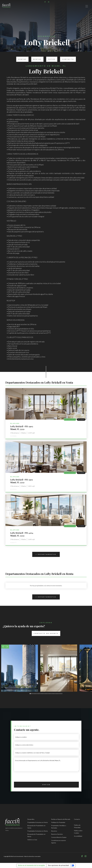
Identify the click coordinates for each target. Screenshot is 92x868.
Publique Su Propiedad (58, 822)
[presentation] (29, 777)
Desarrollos (31, 819)
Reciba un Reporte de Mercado (61, 819)
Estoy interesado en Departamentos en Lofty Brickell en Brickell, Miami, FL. (46, 764)
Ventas (21, 59)
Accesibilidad (78, 836)
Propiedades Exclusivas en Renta (38, 831)
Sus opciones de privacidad (58, 865)
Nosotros (54, 831)
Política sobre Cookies (78, 832)
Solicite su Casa (32, 840)
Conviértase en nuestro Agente (59, 842)
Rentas (36, 59)
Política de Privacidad (77, 826)
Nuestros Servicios (57, 834)
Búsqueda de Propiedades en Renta (36, 835)
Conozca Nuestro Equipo (59, 837)
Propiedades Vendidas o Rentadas (59, 827)
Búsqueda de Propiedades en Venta (36, 827)
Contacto (67, 59)
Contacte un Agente (45, 633)
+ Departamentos (44, 554)
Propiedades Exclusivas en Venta (38, 822)
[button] (3, 647)
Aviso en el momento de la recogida (31, 865)
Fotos (51, 59)
